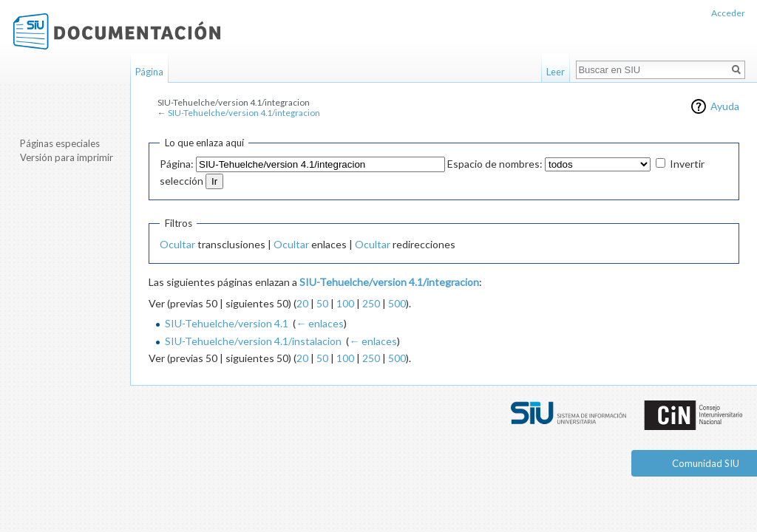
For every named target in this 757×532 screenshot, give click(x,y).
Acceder (728, 13)
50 (322, 303)
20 (302, 303)
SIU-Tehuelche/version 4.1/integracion (244, 113)
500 (397, 303)
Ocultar (177, 244)
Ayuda (725, 106)
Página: (177, 164)
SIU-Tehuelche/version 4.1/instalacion (253, 341)
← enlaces (320, 323)
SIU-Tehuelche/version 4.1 (227, 323)
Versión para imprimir (67, 157)
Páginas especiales (60, 143)
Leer (556, 72)
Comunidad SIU (706, 463)
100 (345, 303)
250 (371, 303)
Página (149, 72)
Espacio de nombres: (495, 164)
